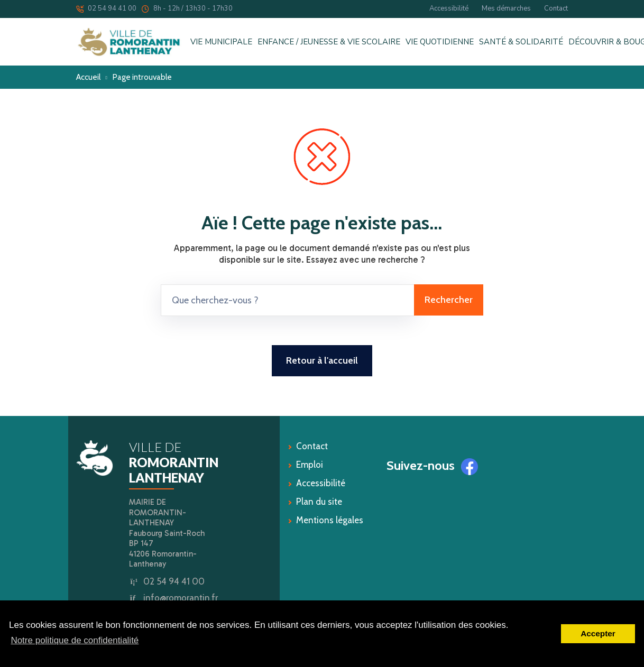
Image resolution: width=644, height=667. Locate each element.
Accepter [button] (598, 633)
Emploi (310, 465)
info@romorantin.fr (181, 598)
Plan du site (319, 502)
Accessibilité (449, 8)
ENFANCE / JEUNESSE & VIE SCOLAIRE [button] (329, 42)
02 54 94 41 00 (106, 8)
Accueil (88, 77)
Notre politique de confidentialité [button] (75, 640)
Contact (556, 8)
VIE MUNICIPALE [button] (221, 42)
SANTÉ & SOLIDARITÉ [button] (521, 42)
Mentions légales (330, 520)
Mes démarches (506, 8)
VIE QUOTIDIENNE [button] (440, 42)
